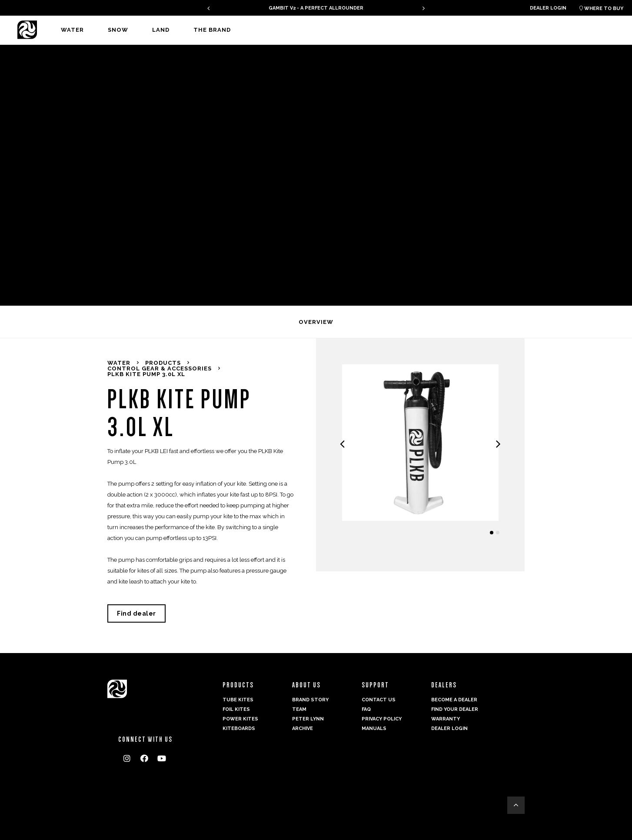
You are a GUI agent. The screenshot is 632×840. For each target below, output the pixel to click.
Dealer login (548, 8)
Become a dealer (454, 700)
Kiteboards (239, 728)
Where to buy (601, 8)
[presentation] (208, 8)
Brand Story (310, 700)
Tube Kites (238, 700)
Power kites (240, 719)
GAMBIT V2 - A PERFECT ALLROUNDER (316, 8)
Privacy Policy (382, 719)
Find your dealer (455, 709)
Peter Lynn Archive (308, 724)
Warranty (446, 719)
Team (299, 709)
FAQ (366, 709)
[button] (492, 533)
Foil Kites (236, 709)
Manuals (374, 728)
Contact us (379, 700)
